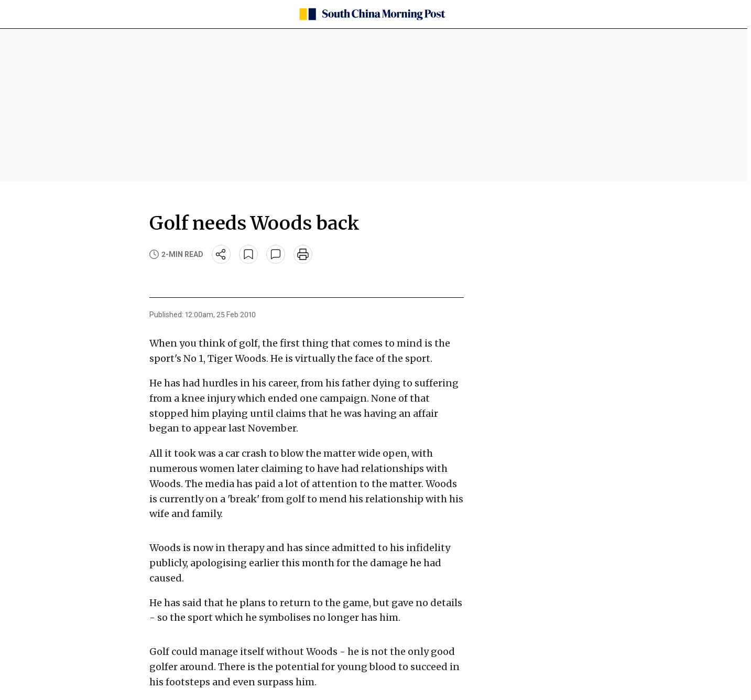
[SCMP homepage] (372, 14)
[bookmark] (248, 254)
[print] (303, 254)
